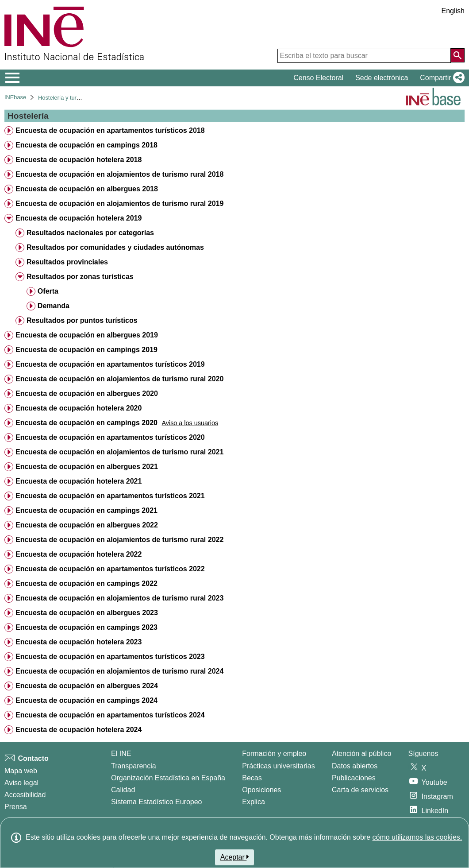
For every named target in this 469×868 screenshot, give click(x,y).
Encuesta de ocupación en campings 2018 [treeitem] (86, 145)
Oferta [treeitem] (48, 291)
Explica (254, 802)
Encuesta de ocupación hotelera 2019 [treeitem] (79, 218)
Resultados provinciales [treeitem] (67, 262)
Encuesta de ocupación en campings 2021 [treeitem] (86, 510)
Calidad (123, 790)
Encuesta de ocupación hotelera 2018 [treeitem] (79, 160)
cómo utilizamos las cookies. (417, 837)
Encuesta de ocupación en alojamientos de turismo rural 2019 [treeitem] (119, 203)
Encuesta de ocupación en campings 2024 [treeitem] (86, 700)
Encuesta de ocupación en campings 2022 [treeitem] (86, 583)
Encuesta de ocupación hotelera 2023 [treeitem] (79, 642)
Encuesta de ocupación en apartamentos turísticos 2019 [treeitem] (110, 364)
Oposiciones (261, 790)
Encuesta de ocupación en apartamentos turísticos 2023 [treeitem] (110, 657)
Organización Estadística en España (168, 778)
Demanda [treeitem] (54, 306)
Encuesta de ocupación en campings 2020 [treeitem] (86, 423)
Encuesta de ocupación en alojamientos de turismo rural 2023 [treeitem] (119, 598)
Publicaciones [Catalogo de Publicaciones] (354, 778)
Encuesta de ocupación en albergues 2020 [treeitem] (87, 393)
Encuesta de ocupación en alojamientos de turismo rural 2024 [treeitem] (119, 671)
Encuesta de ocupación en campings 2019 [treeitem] (86, 350)
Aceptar (235, 857)
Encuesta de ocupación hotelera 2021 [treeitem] (79, 481)
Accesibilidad (25, 795)
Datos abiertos (355, 766)
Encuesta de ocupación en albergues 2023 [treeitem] (87, 613)
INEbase (15, 97)
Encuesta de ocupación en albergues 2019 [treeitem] (87, 335)
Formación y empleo (274, 754)
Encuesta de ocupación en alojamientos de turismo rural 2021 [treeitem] (119, 452)
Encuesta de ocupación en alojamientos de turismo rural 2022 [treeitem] (119, 540)
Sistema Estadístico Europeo (156, 802)
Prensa (16, 807)
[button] (440, 78)
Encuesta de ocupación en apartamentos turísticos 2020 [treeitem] (110, 437)
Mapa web (21, 771)
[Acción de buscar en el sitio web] (457, 55)
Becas (252, 778)
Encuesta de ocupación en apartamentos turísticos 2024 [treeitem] (110, 715)
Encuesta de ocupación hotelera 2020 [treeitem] (79, 408)
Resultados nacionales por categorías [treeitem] (90, 233)
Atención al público (361, 754)
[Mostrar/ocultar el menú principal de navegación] (13, 78)
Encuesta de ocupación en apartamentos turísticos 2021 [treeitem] (110, 496)
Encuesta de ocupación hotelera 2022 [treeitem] (79, 554)
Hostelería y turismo (63, 98)
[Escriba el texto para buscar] (364, 56)
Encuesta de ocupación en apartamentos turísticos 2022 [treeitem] (110, 569)
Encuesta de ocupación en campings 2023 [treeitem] (86, 627)
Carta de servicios (360, 790)
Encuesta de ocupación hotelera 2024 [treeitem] (79, 730)
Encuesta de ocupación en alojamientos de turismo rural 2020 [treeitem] (119, 379)
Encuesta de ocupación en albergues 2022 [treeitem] (87, 525)
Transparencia (134, 766)
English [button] (453, 11)
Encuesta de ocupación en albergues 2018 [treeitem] (87, 189)
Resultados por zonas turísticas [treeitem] (80, 277)
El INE (121, 754)
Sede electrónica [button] (382, 78)
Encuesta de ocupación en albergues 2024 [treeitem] (87, 686)
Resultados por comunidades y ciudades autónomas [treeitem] (115, 247)
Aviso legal (21, 783)
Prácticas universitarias (279, 766)
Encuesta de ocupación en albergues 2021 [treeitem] (87, 467)
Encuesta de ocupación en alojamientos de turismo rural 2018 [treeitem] (119, 174)
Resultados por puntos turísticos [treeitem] (82, 320)
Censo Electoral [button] (318, 78)
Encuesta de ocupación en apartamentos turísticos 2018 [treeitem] (110, 130)
